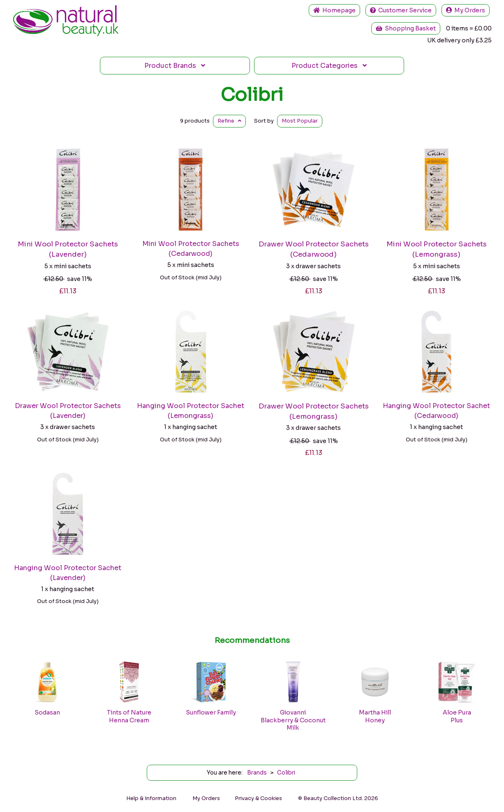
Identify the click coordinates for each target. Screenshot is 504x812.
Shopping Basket (406, 28)
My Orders (466, 10)
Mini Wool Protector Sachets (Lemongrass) (437, 249)
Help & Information (151, 798)
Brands (175, 66)
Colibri (252, 95)
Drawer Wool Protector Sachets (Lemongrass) (314, 411)
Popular (300, 121)
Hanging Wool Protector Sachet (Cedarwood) (436, 411)
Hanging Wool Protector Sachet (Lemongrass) (191, 411)
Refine (229, 121)
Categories (329, 66)
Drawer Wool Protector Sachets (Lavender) (68, 411)
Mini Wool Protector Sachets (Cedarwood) (191, 249)
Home (334, 10)
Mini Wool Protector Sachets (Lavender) (68, 249)
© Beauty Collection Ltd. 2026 (338, 798)
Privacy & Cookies (258, 798)
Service (401, 10)
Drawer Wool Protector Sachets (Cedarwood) (314, 249)
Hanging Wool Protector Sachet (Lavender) (68, 573)
